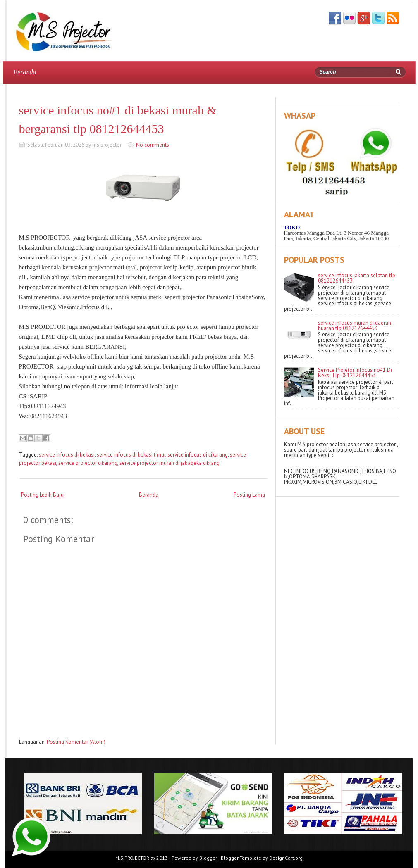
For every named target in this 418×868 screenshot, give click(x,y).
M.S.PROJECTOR (132, 858)
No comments (153, 145)
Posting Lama (249, 495)
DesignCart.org (286, 858)
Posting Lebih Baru (42, 495)
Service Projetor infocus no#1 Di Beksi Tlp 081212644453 (355, 373)
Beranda (25, 72)
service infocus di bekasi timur (131, 455)
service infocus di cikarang (198, 455)
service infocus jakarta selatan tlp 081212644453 (357, 278)
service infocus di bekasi (67, 455)
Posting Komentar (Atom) (76, 742)
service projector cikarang (88, 463)
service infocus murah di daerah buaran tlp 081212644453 (355, 326)
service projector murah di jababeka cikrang (170, 463)
